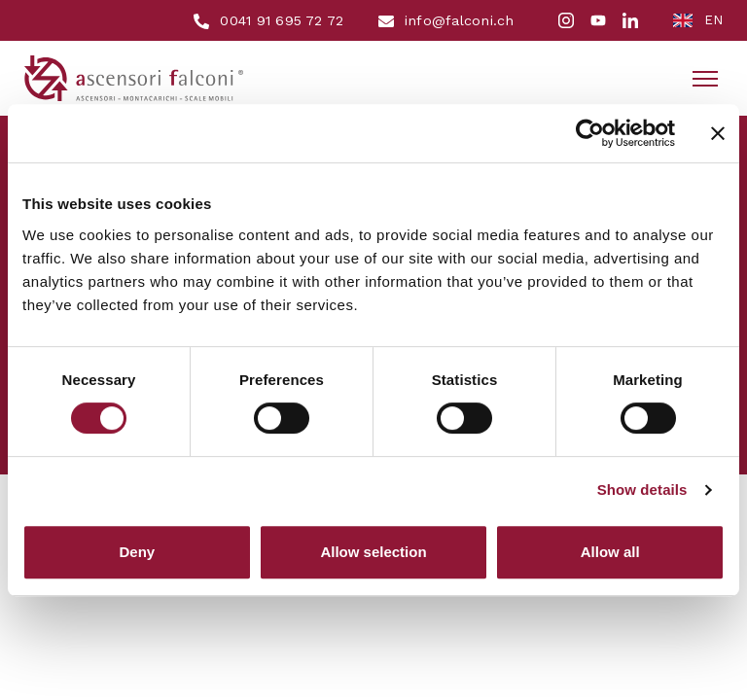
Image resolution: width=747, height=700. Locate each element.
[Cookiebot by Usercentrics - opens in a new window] (590, 133)
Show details (642, 490)
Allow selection (373, 552)
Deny (137, 552)
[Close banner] (718, 133)
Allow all (610, 552)
